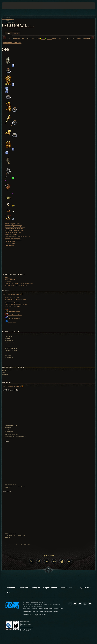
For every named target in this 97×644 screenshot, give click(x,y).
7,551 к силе (9, 278)
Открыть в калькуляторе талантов (12, 294)
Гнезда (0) (8, 282)
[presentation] (8, 6)
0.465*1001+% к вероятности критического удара (19, 283)
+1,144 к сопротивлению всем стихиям (16, 285)
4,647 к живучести (10, 280)
